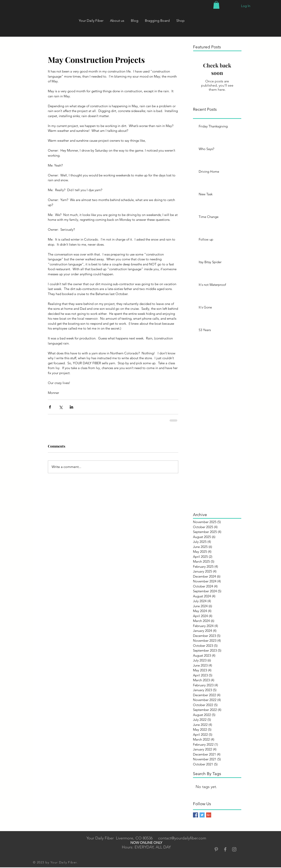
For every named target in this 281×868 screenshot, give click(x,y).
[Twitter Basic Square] (202, 815)
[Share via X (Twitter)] (61, 407)
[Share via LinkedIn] (71, 407)
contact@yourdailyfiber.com (182, 838)
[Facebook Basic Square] (195, 815)
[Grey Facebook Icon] (225, 849)
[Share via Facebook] (50, 407)
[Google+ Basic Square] (209, 815)
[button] (216, 5)
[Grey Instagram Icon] (234, 849)
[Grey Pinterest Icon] (216, 849)
